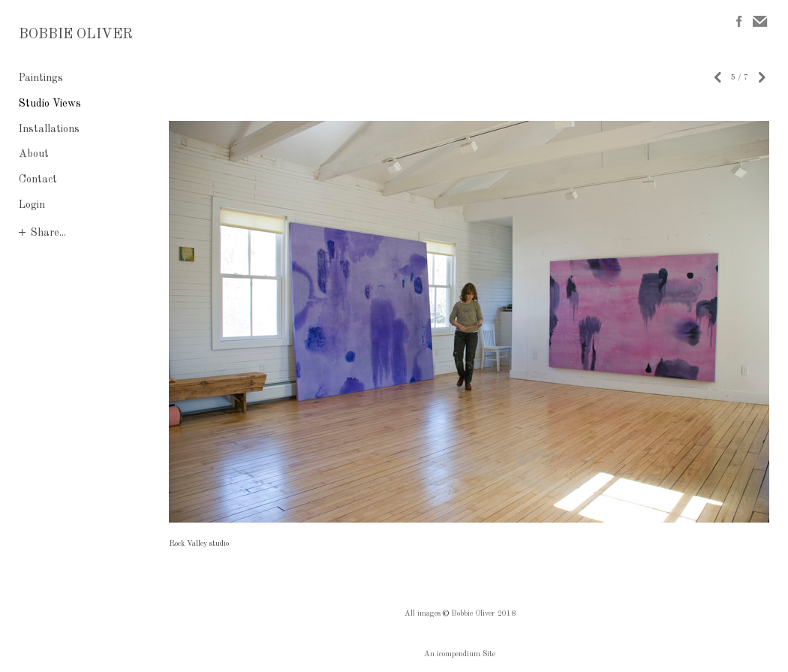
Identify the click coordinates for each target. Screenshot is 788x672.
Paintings (41, 78)
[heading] (56, 35)
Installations (49, 129)
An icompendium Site (460, 654)
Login (32, 205)
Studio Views (50, 104)
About (34, 154)
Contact (38, 179)
